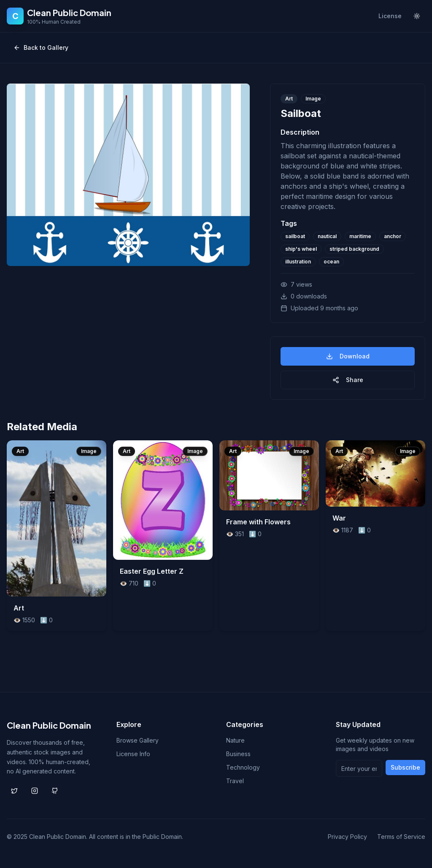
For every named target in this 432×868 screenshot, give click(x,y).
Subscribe (405, 767)
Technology (243, 767)
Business (238, 754)
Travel (235, 781)
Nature (235, 740)
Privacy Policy (347, 837)
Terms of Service (401, 837)
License (390, 16)
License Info (133, 754)
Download (348, 356)
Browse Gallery (138, 740)
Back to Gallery (41, 47)
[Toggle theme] (417, 16)
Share (348, 380)
